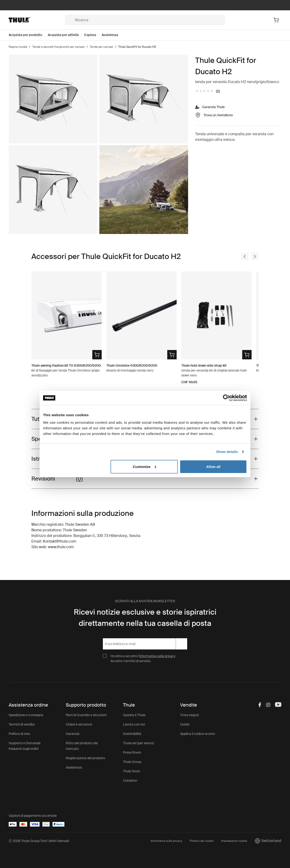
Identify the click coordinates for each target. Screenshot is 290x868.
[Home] (37, 20)
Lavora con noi (134, 724)
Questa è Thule (134, 715)
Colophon (130, 780)
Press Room (132, 752)
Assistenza (74, 767)
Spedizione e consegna (26, 715)
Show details (227, 452)
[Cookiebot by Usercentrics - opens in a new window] (226, 398)
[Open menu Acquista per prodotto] (28, 35)
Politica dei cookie (202, 841)
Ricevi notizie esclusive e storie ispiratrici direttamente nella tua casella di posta (145, 618)
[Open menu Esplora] (93, 35)
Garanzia (73, 734)
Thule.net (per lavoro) (138, 743)
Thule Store (132, 771)
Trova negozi (190, 715)
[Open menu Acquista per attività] (66, 35)
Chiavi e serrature (79, 724)
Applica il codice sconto (198, 734)
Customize (145, 466)
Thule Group (132, 762)
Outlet (185, 724)
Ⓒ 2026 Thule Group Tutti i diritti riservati (39, 841)
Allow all (213, 466)
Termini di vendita (22, 724)
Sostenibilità (132, 734)
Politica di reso (19, 734)
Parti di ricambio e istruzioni (86, 715)
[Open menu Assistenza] (113, 35)
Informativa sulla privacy (157, 656)
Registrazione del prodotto (86, 758)
